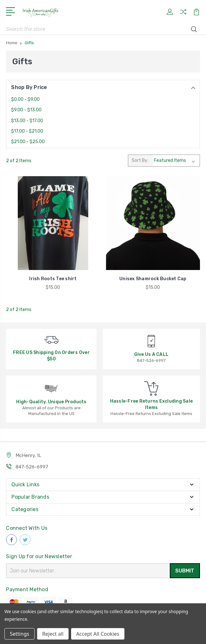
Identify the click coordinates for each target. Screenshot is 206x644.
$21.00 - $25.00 (28, 142)
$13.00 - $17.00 (27, 121)
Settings (20, 634)
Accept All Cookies (98, 634)
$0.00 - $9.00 (25, 99)
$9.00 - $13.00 (26, 110)
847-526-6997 (32, 467)
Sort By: (140, 160)
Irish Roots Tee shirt (53, 279)
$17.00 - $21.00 (27, 131)
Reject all (53, 634)
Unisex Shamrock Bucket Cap (153, 279)
